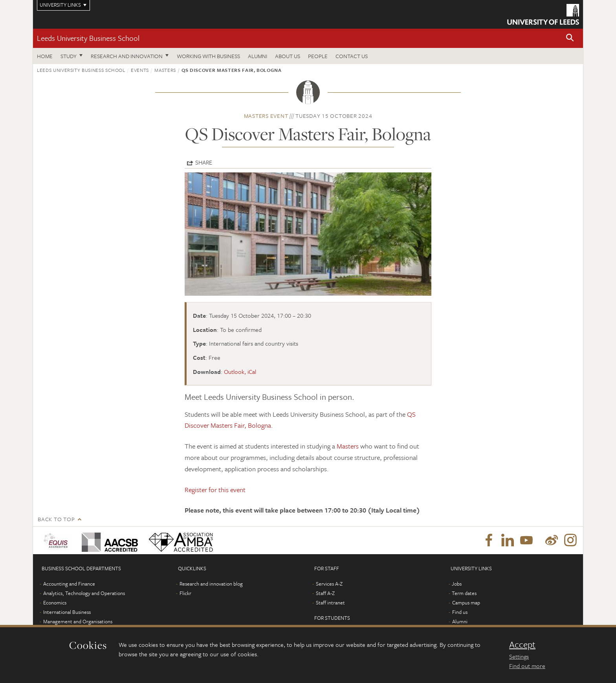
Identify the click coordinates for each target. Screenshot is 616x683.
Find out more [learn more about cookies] (527, 666)
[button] (570, 38)
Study (69, 56)
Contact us (352, 56)
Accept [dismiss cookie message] (522, 645)
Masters (165, 70)
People (318, 56)
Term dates (464, 593)
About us (288, 56)
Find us (460, 612)
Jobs (457, 584)
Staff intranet (330, 602)
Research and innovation (127, 56)
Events (140, 70)
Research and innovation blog (211, 584)
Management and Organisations (78, 621)
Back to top (56, 519)
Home (45, 56)
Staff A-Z (325, 593)
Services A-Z (329, 584)
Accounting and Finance (69, 584)
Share (204, 162)
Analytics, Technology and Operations (84, 593)
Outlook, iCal (240, 372)
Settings (519, 656)
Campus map (466, 602)
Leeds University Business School (88, 38)
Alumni (258, 56)
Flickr (185, 593)
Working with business (208, 56)
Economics (55, 602)
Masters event (266, 116)
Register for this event (215, 490)
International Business (67, 612)
